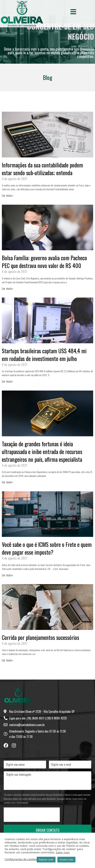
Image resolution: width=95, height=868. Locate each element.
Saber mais (63, 852)
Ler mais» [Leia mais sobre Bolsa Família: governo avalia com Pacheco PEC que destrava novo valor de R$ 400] (7, 288)
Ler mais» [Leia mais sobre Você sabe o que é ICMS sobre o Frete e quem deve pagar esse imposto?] (7, 575)
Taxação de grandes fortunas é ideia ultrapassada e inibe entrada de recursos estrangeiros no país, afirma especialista (42, 452)
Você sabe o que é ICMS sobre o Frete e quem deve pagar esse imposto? (47, 548)
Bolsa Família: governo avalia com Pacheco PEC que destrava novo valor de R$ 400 (44, 262)
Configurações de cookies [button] (21, 859)
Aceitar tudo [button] (66, 860)
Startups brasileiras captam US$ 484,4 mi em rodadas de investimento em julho (44, 355)
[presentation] (32, 815)
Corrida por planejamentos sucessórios (40, 637)
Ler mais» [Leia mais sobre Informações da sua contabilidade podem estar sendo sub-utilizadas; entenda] (7, 195)
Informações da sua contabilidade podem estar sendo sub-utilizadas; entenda (42, 169)
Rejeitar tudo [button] (46, 860)
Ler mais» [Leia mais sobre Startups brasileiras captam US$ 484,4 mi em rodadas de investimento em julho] (7, 381)
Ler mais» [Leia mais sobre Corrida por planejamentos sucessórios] (7, 660)
